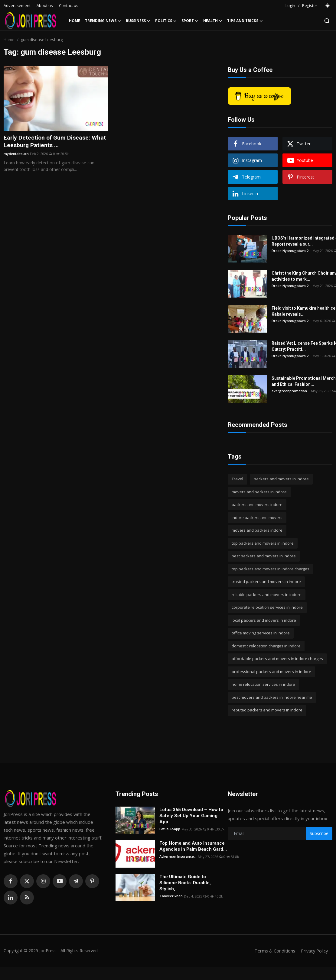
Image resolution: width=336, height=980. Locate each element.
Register (310, 5)
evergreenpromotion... (291, 391)
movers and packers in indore (259, 492)
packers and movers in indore (281, 479)
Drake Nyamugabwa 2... (291, 251)
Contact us (69, 5)
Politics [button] (166, 21)
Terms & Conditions (273, 951)
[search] (327, 21)
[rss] (27, 898)
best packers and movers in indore (264, 556)
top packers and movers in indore (263, 543)
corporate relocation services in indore (267, 607)
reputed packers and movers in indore (267, 710)
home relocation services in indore (263, 684)
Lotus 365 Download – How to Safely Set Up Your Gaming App (191, 816)
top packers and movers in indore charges (271, 569)
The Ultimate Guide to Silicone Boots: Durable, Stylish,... (185, 883)
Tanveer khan (171, 896)
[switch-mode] (328, 6)
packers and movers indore (257, 505)
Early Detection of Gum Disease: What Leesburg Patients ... (56, 142)
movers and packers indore (257, 530)
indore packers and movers (257, 517)
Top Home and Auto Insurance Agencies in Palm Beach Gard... (193, 846)
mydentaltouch (16, 154)
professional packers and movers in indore (271, 672)
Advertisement (17, 5)
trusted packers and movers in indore (266, 582)
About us (45, 5)
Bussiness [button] (138, 21)
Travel (237, 479)
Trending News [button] (103, 21)
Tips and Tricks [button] (245, 21)
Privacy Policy (314, 951)
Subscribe (319, 833)
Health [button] (213, 21)
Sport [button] (190, 21)
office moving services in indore (261, 633)
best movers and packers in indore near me (272, 697)
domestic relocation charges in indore (266, 646)
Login (290, 5)
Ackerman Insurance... (178, 857)
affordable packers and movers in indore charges (277, 659)
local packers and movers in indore (264, 620)
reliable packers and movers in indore (267, 595)
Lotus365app (170, 829)
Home (75, 21)
